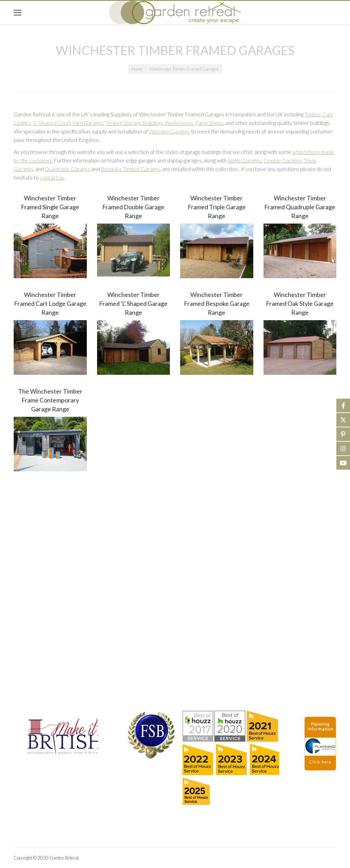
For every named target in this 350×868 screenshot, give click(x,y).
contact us (52, 177)
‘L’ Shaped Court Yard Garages (68, 123)
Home (137, 69)
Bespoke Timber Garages (131, 169)
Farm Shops (209, 123)
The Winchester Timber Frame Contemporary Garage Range (50, 400)
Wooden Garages (170, 131)
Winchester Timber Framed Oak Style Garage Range (300, 303)
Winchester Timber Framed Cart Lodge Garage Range (50, 303)
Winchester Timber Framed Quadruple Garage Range (300, 207)
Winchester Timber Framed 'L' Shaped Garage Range (133, 303)
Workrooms (179, 123)
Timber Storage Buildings (134, 123)
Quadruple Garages (68, 169)
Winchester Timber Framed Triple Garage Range (217, 207)
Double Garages (282, 160)
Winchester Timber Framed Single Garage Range (50, 207)
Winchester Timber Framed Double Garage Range (133, 207)
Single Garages (245, 160)
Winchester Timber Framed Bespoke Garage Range (217, 303)
